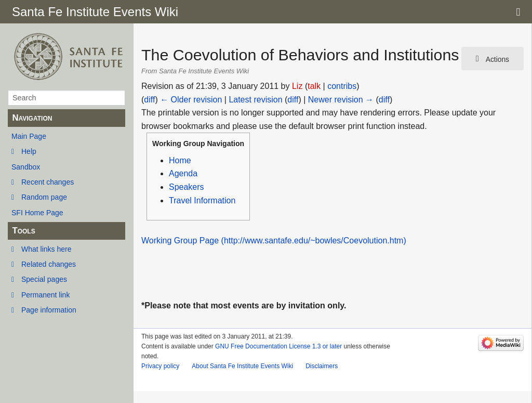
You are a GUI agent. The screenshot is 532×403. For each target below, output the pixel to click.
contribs (342, 86)
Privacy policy (160, 366)
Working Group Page (180, 240)
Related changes (49, 264)
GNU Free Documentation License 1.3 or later (278, 346)
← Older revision (191, 100)
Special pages (44, 279)
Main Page (29, 136)
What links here (46, 249)
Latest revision (255, 100)
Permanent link (45, 295)
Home (180, 160)
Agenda (183, 173)
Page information (49, 310)
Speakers (187, 187)
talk (314, 86)
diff (149, 100)
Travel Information (202, 200)
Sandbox (26, 167)
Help (29, 151)
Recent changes (48, 182)
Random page (44, 197)
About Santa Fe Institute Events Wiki (242, 366)
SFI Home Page (37, 213)
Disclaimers (322, 366)
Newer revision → (341, 100)
